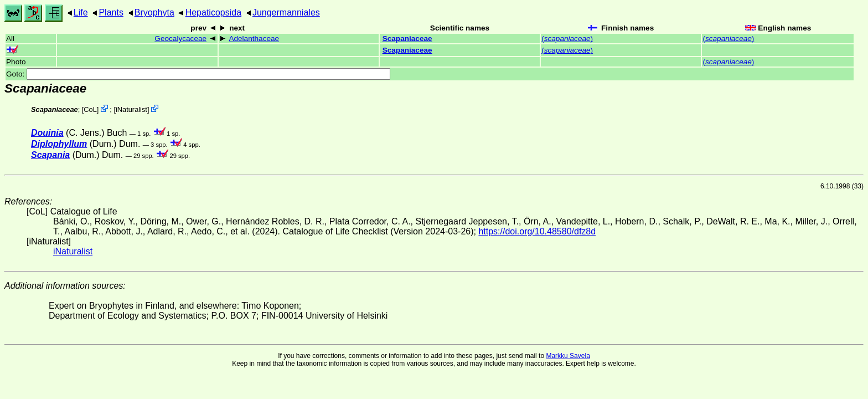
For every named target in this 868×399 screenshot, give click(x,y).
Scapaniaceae (407, 39)
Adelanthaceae (254, 39)
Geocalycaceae (180, 39)
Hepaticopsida (213, 12)
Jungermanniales (286, 12)
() (567, 39)
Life (81, 12)
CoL (90, 109)
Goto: (198, 74)
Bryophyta (154, 12)
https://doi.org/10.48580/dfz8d (537, 231)
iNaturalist (131, 109)
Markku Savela (568, 356)
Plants (111, 12)
